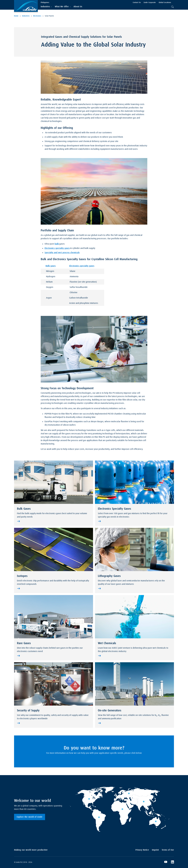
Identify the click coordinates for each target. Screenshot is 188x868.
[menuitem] (78, 7)
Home (16, 16)
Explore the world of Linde (30, 817)
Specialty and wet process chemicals (62, 253)
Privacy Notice (142, 850)
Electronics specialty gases (57, 248)
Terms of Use (168, 850)
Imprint (155, 850)
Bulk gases (51, 266)
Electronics (37, 16)
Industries (26, 16)
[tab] (46, 7)
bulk (57, 244)
